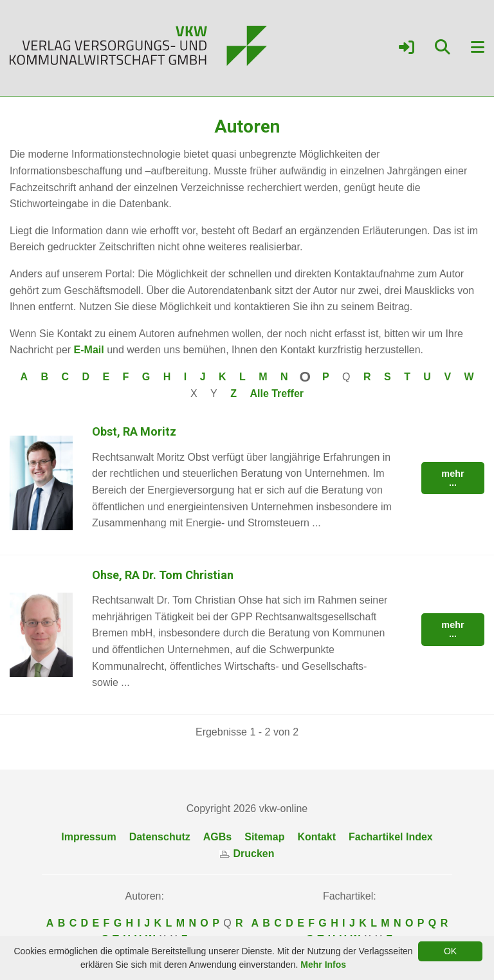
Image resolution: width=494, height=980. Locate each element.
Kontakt (316, 837)
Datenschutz (160, 837)
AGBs (217, 837)
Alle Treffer (277, 393)
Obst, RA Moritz (134, 431)
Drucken (247, 854)
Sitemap (264, 837)
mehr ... (453, 478)
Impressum (88, 837)
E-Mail (89, 350)
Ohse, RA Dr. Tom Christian (163, 575)
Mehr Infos (323, 965)
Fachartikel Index (391, 837)
